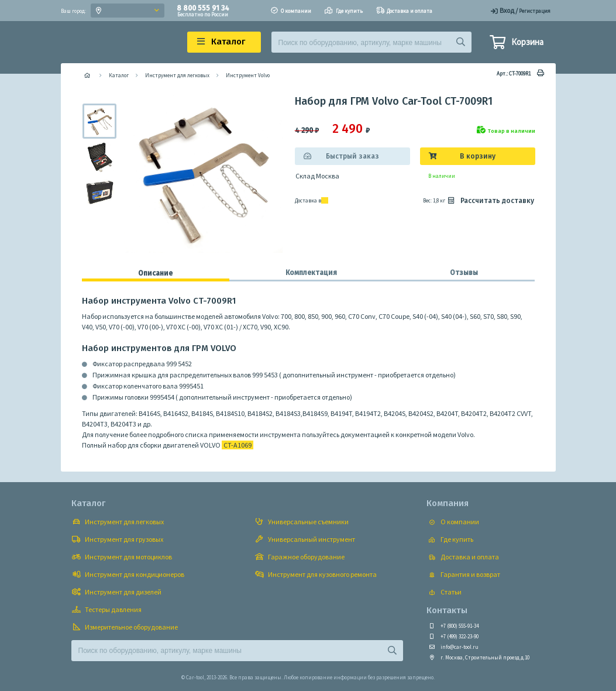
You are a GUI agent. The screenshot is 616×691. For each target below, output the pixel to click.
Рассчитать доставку (490, 201)
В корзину (478, 156)
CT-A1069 (238, 445)
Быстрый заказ (352, 156)
